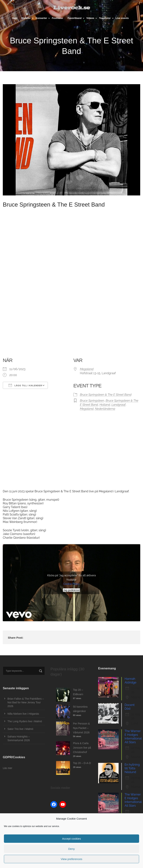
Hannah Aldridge (130, 681)
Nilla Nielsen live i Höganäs (23, 714)
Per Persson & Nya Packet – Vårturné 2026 (81, 728)
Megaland (87, 369)
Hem (15, 18)
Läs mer (8, 768)
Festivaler (58, 18)
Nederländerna (105, 409)
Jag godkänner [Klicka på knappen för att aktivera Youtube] (71, 590)
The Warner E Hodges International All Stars (133, 737)
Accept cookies (72, 839)
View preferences (71, 859)
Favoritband (74, 18)
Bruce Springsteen (92, 401)
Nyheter (26, 18)
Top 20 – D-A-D (82, 763)
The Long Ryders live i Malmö (25, 721)
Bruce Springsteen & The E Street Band (106, 395)
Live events (122, 18)
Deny (71, 849)
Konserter (41, 18)
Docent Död (130, 707)
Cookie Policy (71, 584)
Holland (105, 405)
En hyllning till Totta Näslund (132, 768)
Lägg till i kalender (25, 385)
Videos (90, 18)
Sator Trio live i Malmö (20, 729)
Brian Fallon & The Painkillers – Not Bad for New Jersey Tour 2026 (26, 702)
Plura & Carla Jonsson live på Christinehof (82, 748)
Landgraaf (119, 405)
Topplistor (105, 18)
